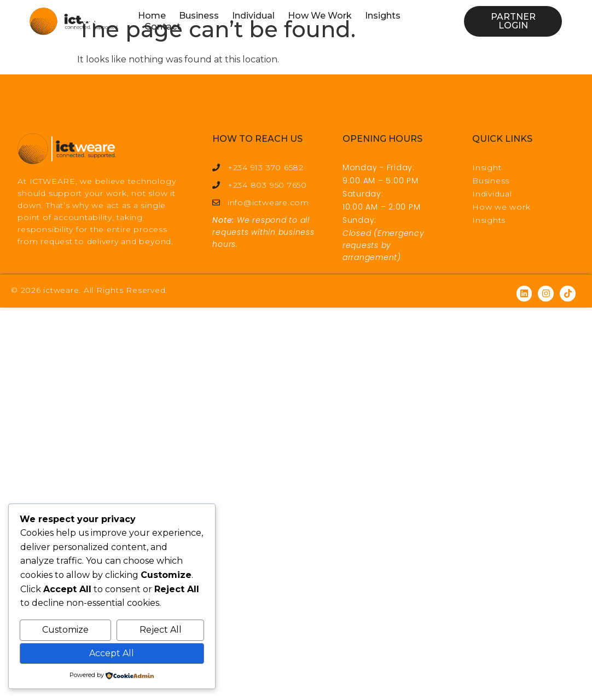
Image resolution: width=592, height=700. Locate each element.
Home (152, 16)
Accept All (112, 653)
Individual (253, 16)
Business (199, 16)
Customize (65, 630)
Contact (162, 27)
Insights (383, 16)
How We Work (320, 16)
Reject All (161, 630)
